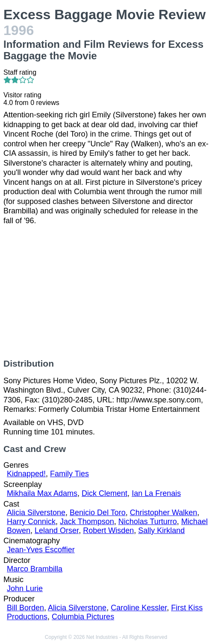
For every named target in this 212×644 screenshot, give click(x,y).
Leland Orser (57, 530)
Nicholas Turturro (148, 522)
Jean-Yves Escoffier (41, 550)
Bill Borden (25, 608)
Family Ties (69, 474)
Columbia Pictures (83, 617)
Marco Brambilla (35, 569)
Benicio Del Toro (98, 513)
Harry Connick (31, 522)
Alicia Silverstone (36, 513)
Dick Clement (105, 493)
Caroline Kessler (139, 608)
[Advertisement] (106, 292)
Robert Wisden (108, 530)
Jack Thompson (87, 522)
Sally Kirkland (161, 530)
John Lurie (25, 589)
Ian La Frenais (156, 493)
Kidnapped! (26, 474)
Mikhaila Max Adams (42, 493)
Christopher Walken (163, 513)
